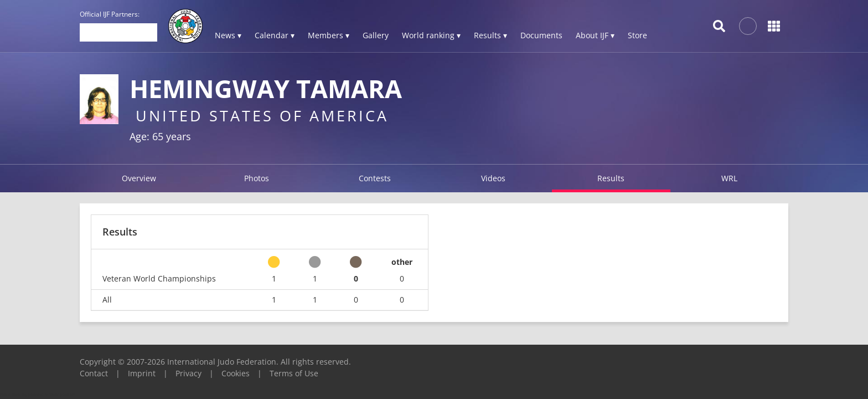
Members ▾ (329, 35)
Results (611, 178)
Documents (541, 35)
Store (637, 35)
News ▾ (228, 35)
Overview (139, 178)
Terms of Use (294, 373)
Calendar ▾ (275, 35)
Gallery (376, 35)
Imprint (142, 373)
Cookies (236, 373)
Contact (94, 373)
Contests (375, 178)
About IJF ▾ (595, 35)
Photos (257, 178)
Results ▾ (490, 35)
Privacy (188, 373)
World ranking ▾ (431, 35)
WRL (729, 178)
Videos (493, 178)
